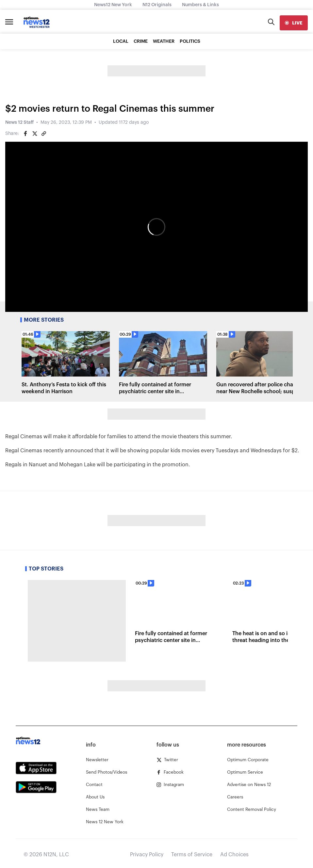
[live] (294, 23)
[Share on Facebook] (25, 134)
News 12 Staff (19, 122)
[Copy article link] (44, 134)
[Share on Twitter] (35, 134)
